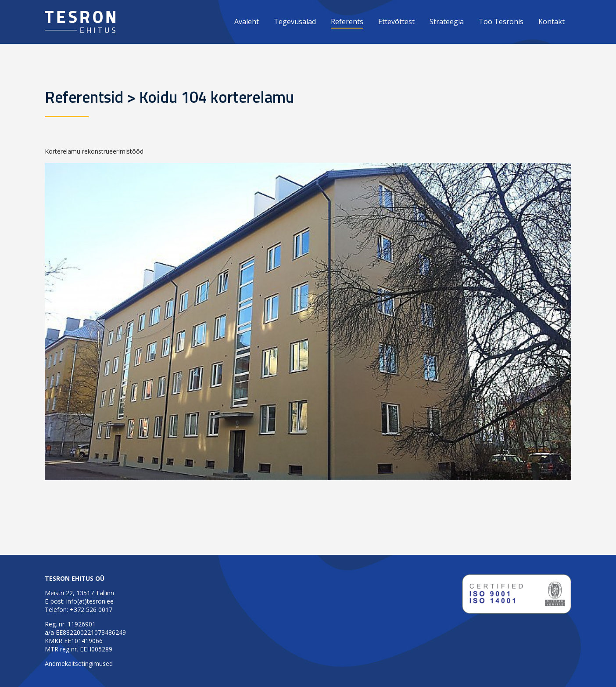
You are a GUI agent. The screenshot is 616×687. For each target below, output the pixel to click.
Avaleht (247, 22)
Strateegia (447, 22)
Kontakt (552, 22)
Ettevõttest (396, 22)
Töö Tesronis (501, 22)
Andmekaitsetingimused (79, 664)
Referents (347, 22)
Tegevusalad (295, 22)
